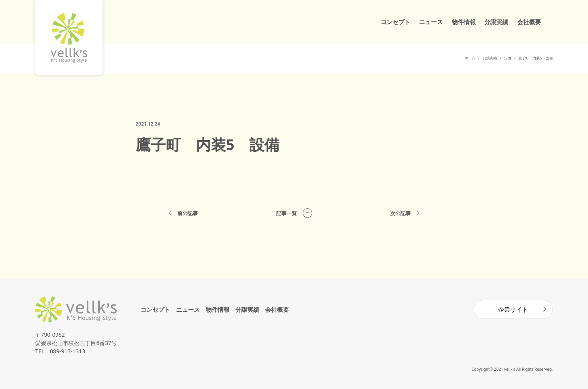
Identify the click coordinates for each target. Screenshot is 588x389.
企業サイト (513, 309)
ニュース (431, 22)
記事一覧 (294, 213)
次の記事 (405, 213)
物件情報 (464, 22)
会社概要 (529, 22)
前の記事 (183, 213)
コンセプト (395, 22)
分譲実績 (496, 22)
